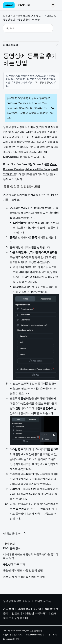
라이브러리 (22, 208)
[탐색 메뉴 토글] (53, 5)
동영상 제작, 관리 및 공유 (31, 16)
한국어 (17, 639)
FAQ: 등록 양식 (12, 548)
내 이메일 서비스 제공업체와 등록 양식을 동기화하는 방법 (31, 556)
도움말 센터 (24, 5)
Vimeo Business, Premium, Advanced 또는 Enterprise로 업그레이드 (31, 169)
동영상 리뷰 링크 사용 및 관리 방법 (23, 570)
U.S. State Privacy (34, 635)
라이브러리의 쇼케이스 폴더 (40, 228)
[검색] (28, 28)
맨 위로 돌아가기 (15, 533)
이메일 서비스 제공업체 (29, 152)
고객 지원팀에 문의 (41, 82)
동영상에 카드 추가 (14, 564)
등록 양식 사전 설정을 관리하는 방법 (24, 577)
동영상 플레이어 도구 (29, 20)
